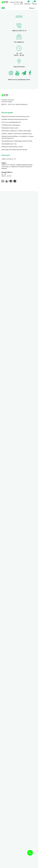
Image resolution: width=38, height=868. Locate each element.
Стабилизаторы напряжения (11, 125)
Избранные (27, 4)
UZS (15, 4)
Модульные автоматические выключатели (15, 117)
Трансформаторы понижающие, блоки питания (17, 141)
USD (18, 4)
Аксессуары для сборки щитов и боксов (14, 150)
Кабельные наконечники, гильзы (12, 147)
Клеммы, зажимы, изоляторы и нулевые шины (17, 134)
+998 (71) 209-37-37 (9, 159)
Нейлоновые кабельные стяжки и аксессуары (16, 131)
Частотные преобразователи (11, 122)
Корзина (34, 4)
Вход (22, 4)
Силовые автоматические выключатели (15, 119)
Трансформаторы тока (9, 144)
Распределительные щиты (10, 128)
